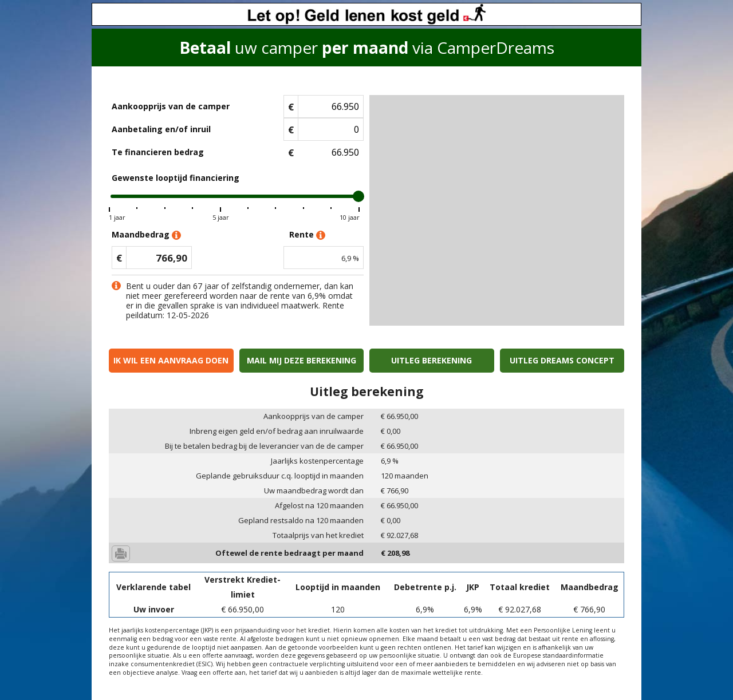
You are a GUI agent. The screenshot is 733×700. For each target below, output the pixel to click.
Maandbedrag (146, 235)
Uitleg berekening (431, 360)
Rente (307, 235)
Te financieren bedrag (158, 152)
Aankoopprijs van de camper (171, 106)
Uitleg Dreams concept (562, 360)
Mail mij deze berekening (302, 360)
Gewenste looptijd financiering (176, 178)
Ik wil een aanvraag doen (171, 360)
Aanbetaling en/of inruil (161, 129)
